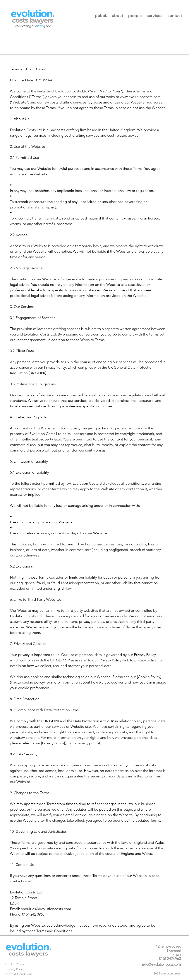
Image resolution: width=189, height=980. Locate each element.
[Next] (31, 947)
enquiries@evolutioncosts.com (46, 909)
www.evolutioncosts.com (140, 97)
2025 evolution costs (167, 973)
